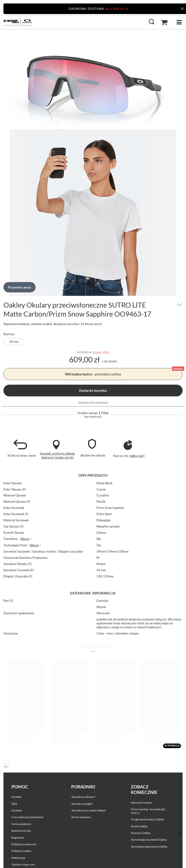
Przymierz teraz (20, 287)
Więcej (25, 539)
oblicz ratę (137, 456)
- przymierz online (93, 374)
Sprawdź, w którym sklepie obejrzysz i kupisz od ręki (57, 455)
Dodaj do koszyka (93, 390)
